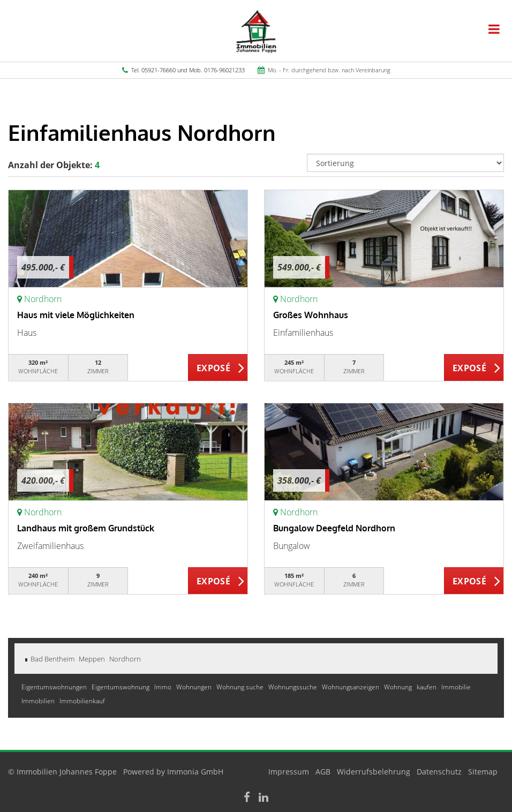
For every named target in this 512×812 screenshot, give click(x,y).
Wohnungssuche (293, 687)
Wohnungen (195, 687)
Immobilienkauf (82, 701)
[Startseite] (256, 31)
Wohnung (399, 687)
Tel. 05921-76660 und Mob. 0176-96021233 (188, 70)
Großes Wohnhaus (311, 315)
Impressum (289, 772)
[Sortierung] (405, 163)
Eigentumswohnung (121, 687)
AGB (323, 772)
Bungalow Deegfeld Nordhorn (334, 528)
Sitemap (483, 772)
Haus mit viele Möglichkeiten (76, 315)
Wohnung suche (241, 687)
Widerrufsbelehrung (374, 772)
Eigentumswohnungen (55, 687)
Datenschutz (439, 772)
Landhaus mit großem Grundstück (86, 528)
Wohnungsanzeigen (351, 687)
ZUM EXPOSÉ (218, 368)
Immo (164, 687)
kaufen (427, 687)
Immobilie (456, 687)
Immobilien (39, 701)
